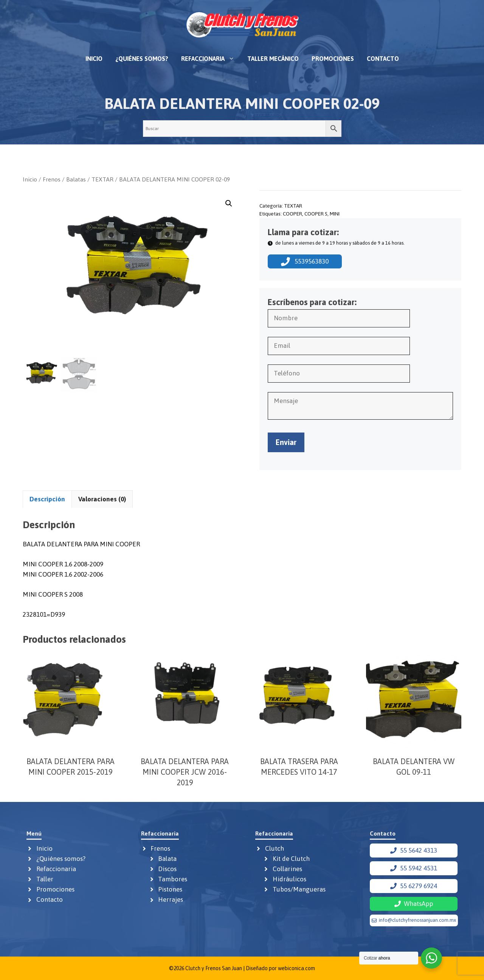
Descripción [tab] (47, 499)
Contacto (383, 59)
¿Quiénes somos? (142, 59)
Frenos (52, 179)
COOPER (292, 214)
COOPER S (316, 214)
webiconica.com (296, 968)
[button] (229, 203)
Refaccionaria (211, 59)
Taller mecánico (273, 59)
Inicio (94, 59)
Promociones (333, 59)
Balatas (76, 179)
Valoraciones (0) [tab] (102, 499)
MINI (335, 214)
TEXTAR (102, 179)
